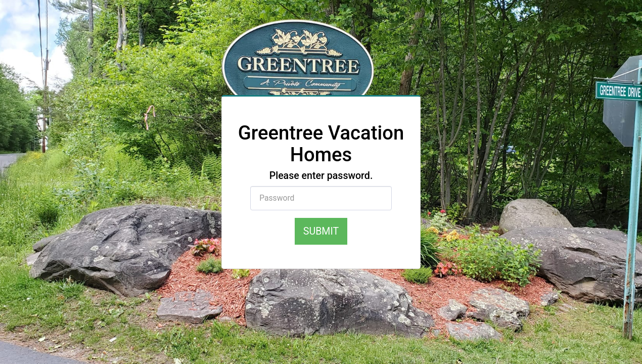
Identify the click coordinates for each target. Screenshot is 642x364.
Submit (321, 231)
